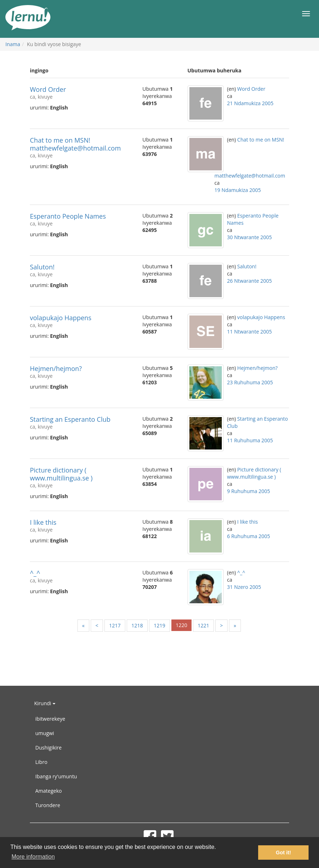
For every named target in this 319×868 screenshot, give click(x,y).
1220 (181, 625)
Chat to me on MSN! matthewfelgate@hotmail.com (75, 144)
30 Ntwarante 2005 (250, 237)
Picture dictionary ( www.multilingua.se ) (61, 474)
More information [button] (33, 857)
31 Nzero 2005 (244, 587)
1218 (137, 625)
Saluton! (42, 267)
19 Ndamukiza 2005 (238, 190)
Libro (41, 762)
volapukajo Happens (61, 318)
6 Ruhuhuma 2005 (249, 536)
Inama (13, 44)
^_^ (35, 573)
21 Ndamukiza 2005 (250, 103)
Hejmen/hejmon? (56, 368)
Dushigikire (48, 748)
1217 (115, 625)
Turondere (48, 805)
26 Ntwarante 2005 (250, 281)
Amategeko (49, 791)
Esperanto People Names (68, 216)
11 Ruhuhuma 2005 (250, 440)
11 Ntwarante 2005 (250, 332)
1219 (159, 625)
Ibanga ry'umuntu (56, 776)
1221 (203, 625)
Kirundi (45, 703)
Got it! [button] (283, 853)
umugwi (45, 733)
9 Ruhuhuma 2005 (249, 491)
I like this (43, 522)
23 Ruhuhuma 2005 (250, 382)
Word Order (48, 89)
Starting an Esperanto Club (70, 419)
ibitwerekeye (50, 719)
